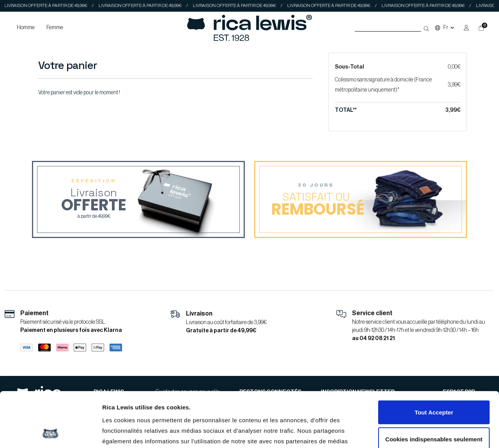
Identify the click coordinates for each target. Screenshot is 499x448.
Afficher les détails (128, 433)
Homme (26, 28)
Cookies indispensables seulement (434, 387)
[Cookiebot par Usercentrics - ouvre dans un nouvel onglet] (50, 433)
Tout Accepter (434, 361)
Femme (55, 28)
